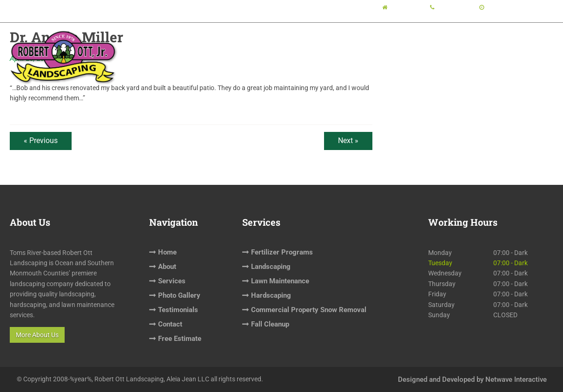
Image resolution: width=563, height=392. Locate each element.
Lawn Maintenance (280, 281)
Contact (468, 49)
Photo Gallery (354, 49)
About (255, 49)
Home (218, 49)
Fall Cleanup (270, 324)
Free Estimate (521, 49)
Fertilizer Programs (282, 252)
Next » (348, 140)
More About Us (37, 335)
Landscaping (271, 267)
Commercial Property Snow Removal (309, 310)
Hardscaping (271, 295)
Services (298, 49)
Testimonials (415, 49)
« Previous (41, 140)
